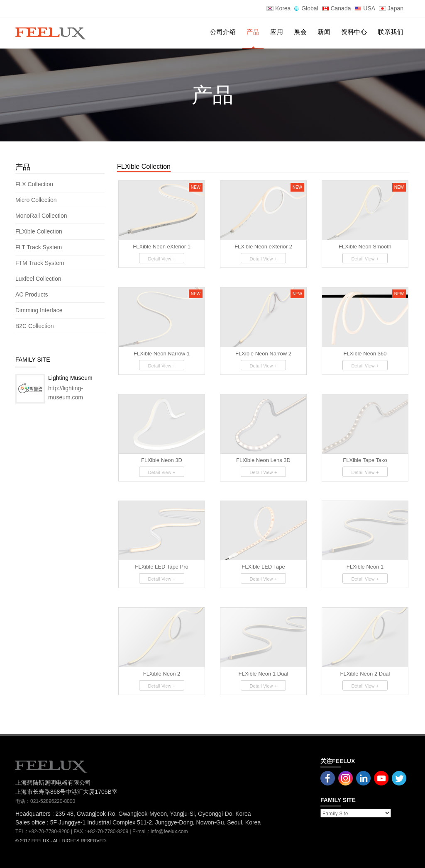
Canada (337, 8)
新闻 (324, 32)
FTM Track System (40, 263)
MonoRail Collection (42, 216)
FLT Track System (39, 247)
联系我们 (391, 32)
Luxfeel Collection (38, 279)
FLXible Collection (40, 231)
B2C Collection (35, 326)
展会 (300, 32)
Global (306, 8)
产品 (253, 32)
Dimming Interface (39, 310)
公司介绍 (223, 32)
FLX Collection (35, 184)
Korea (278, 8)
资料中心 (354, 32)
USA (365, 8)
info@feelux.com (169, 832)
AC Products (32, 294)
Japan (391, 8)
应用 (277, 32)
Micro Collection (37, 200)
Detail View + (161, 259)
